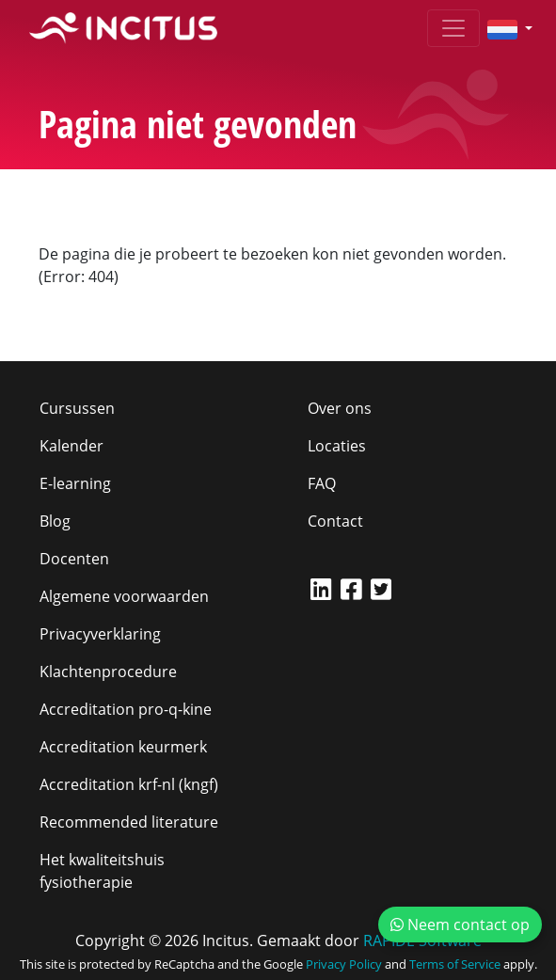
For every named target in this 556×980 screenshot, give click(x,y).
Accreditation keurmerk (123, 747)
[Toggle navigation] (453, 28)
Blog (55, 521)
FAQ (322, 483)
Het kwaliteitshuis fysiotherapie (102, 871)
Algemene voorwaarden (124, 596)
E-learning (75, 483)
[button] (502, 28)
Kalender (71, 446)
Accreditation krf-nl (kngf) (129, 784)
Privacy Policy (344, 964)
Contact (335, 521)
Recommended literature (129, 822)
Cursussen (77, 408)
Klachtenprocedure (108, 672)
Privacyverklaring (100, 634)
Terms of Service (455, 964)
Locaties (337, 446)
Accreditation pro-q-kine (126, 709)
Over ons (340, 408)
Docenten (74, 559)
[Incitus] (123, 28)
